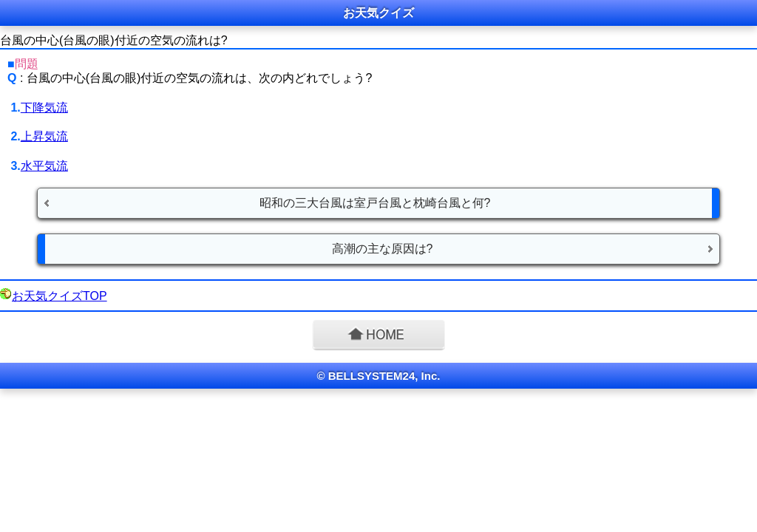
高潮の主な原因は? (383, 249)
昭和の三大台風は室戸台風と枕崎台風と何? (375, 203)
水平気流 (44, 166)
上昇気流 (44, 136)
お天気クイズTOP (60, 296)
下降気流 (44, 108)
